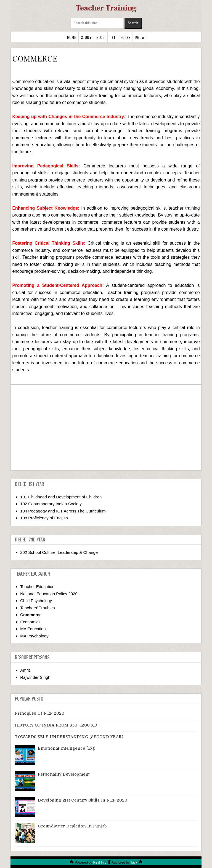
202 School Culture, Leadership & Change (59, 552)
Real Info (100, 862)
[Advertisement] (106, 428)
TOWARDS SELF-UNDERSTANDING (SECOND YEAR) (69, 737)
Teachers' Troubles (37, 608)
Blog (101, 37)
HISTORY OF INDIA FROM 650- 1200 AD (56, 725)
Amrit (25, 670)
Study (86, 37)
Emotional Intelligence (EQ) (67, 748)
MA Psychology (34, 636)
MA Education (33, 629)
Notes (125, 37)
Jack (134, 862)
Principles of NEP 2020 (40, 713)
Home (71, 37)
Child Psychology (36, 601)
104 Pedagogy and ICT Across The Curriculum (63, 511)
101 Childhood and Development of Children (61, 497)
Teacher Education (37, 587)
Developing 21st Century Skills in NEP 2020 (83, 800)
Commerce (31, 615)
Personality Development (64, 774)
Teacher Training (106, 8)
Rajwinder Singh (35, 677)
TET (113, 37)
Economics (30, 622)
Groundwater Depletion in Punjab (72, 826)
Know (140, 37)
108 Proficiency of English (44, 518)
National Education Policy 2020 (49, 594)
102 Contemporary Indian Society (51, 504)
